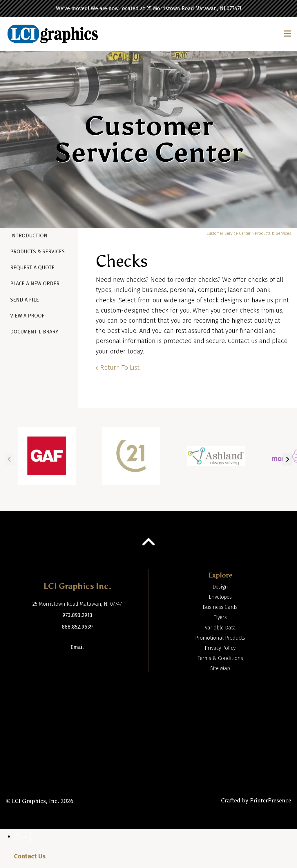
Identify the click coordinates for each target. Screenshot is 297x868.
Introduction (29, 236)
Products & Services (37, 252)
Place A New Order (35, 284)
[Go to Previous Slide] (9, 459)
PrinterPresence (270, 800)
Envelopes (220, 597)
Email (77, 647)
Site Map (220, 668)
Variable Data (220, 628)
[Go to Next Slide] (287, 459)
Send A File (25, 300)
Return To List (120, 368)
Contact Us (30, 856)
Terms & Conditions (220, 658)
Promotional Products (220, 638)
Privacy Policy (220, 648)
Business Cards (220, 607)
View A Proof (27, 316)
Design (220, 587)
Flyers (220, 617)
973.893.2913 (77, 615)
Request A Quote (32, 268)
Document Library (34, 332)
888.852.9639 (77, 627)
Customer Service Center (229, 233)
